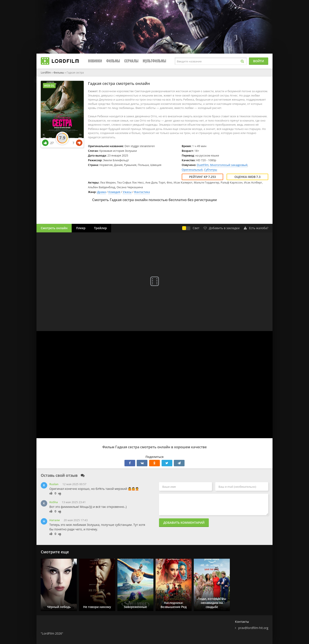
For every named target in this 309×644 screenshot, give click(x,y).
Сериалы (131, 61)
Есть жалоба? (256, 228)
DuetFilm (203, 165)
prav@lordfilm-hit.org (253, 628)
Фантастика (142, 192)
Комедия (114, 192)
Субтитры (211, 170)
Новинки (95, 61)
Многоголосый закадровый (229, 165)
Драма (102, 192)
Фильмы (113, 61)
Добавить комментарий (184, 523)
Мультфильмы (154, 61)
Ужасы (127, 192)
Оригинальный (192, 170)
